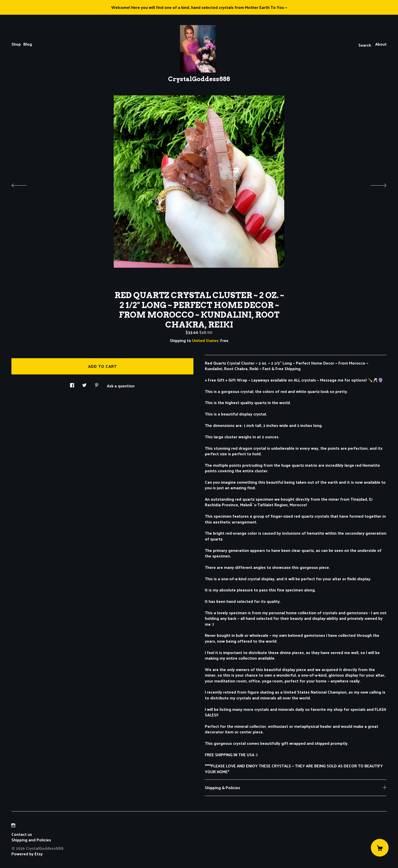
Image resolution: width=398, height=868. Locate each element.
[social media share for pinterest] (97, 384)
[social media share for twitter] (84, 384)
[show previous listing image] (24, 184)
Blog (28, 44)
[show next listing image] (374, 184)
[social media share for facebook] (72, 384)
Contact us (22, 834)
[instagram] (13, 826)
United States (205, 340)
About (381, 44)
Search (365, 45)
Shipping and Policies (31, 840)
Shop (16, 44)
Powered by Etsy (27, 854)
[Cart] (380, 848)
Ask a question (121, 385)
